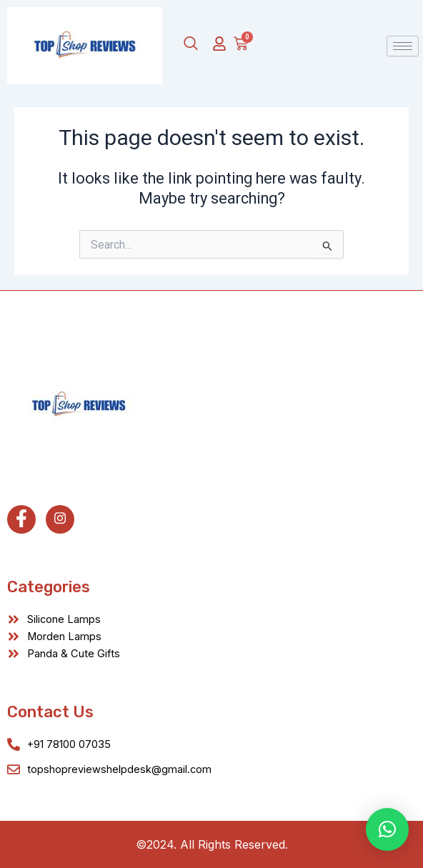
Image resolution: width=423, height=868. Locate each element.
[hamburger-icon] (403, 46)
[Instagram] (60, 519)
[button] (387, 829)
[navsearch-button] (191, 44)
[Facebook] (21, 519)
